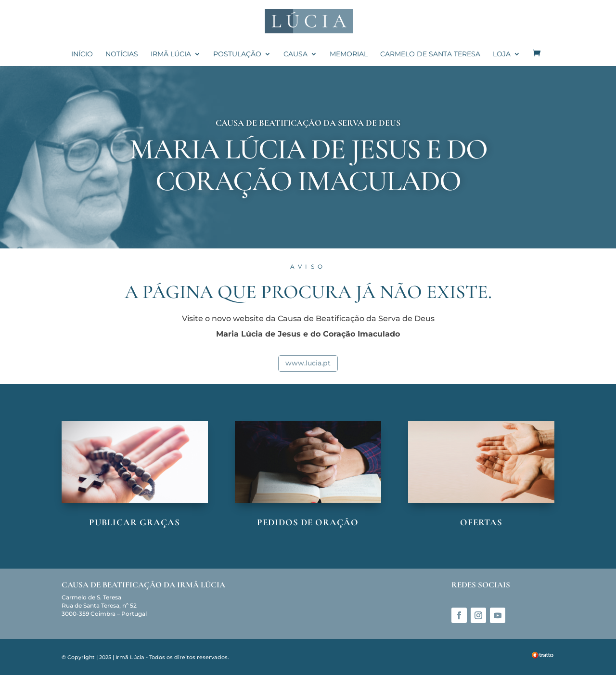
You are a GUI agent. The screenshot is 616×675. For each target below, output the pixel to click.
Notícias (122, 54)
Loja (502, 54)
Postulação (237, 54)
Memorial (349, 54)
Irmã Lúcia (171, 54)
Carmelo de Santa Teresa (430, 54)
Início (82, 54)
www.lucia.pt (308, 363)
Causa (295, 54)
